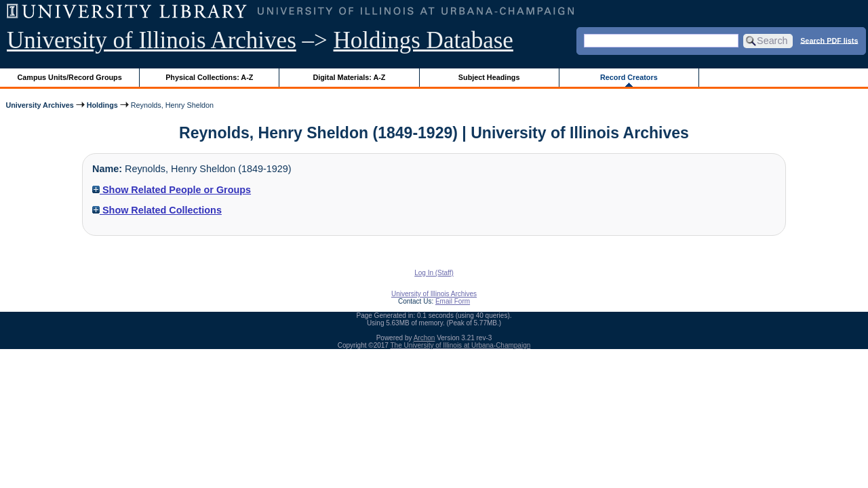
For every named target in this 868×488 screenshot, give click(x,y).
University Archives (39, 105)
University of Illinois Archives (152, 40)
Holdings (102, 105)
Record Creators (629, 77)
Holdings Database (423, 40)
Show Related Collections (157, 210)
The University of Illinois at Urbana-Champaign (461, 345)
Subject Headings (489, 77)
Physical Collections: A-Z (209, 77)
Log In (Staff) (434, 273)
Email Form (453, 301)
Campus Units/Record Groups (70, 77)
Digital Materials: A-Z (349, 77)
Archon (425, 338)
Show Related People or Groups (172, 190)
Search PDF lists (829, 40)
